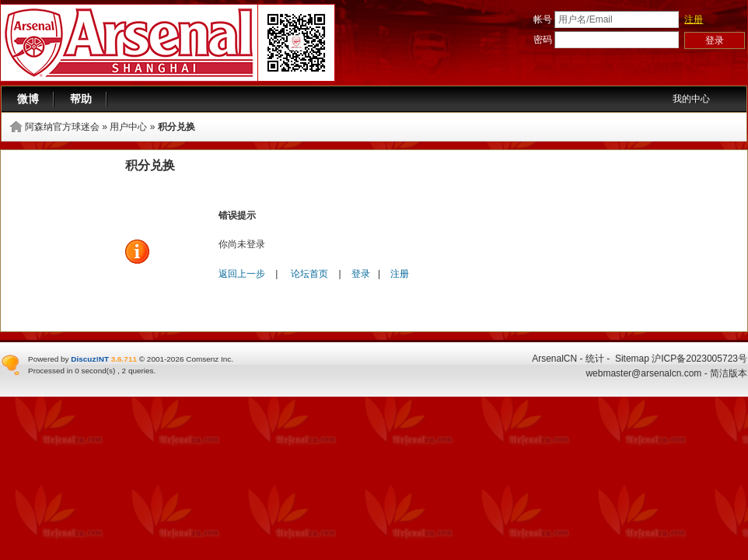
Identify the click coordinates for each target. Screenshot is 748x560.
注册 (694, 19)
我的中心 (691, 99)
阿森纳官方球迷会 (62, 127)
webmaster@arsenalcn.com (643, 373)
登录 (361, 274)
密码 (543, 40)
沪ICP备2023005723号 (699, 359)
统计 (595, 359)
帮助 (81, 99)
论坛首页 (309, 274)
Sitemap (632, 359)
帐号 (543, 19)
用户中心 (128, 127)
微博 (28, 99)
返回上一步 (242, 274)
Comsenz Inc (208, 359)
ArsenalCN (554, 359)
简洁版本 (729, 373)
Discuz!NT (90, 359)
